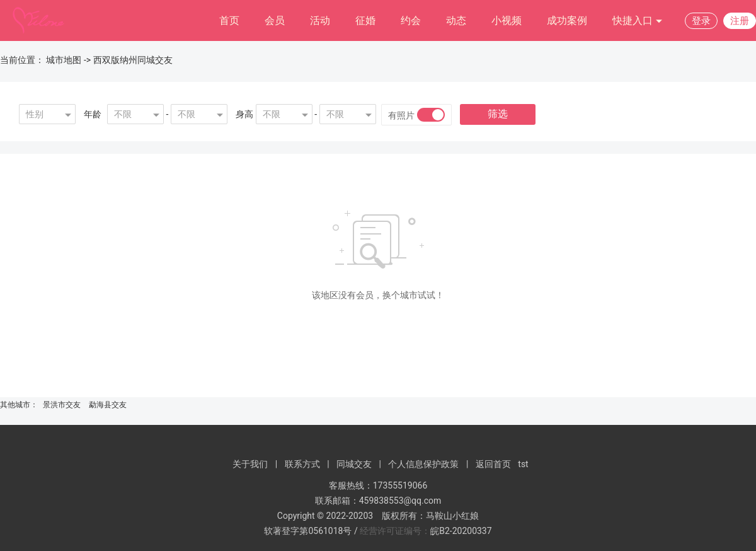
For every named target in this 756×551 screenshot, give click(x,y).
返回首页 (493, 464)
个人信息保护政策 (423, 464)
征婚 (365, 20)
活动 (320, 20)
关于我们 (250, 464)
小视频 (507, 20)
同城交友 (354, 464)
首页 (229, 20)
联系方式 (302, 464)
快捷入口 (638, 21)
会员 (275, 20)
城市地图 (64, 60)
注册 (740, 21)
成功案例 (567, 20)
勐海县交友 (108, 405)
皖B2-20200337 (461, 531)
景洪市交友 (62, 405)
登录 (701, 21)
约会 (411, 20)
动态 (456, 20)
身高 (244, 114)
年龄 (93, 114)
